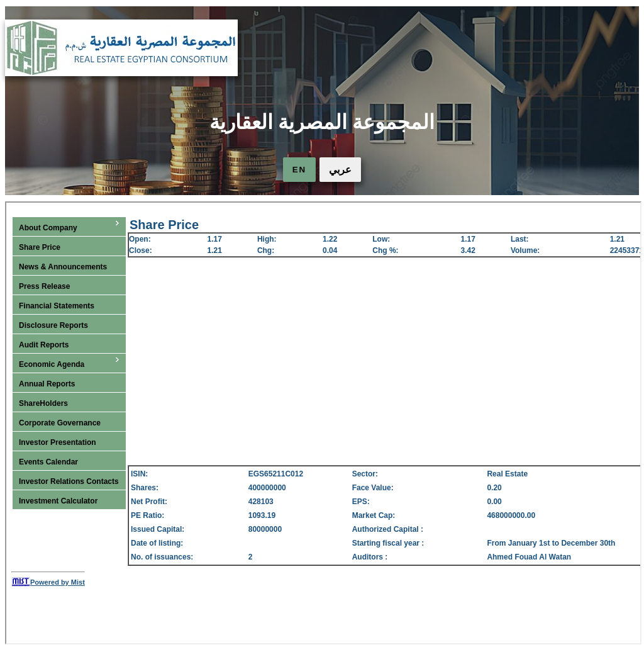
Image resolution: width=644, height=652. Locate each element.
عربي (340, 170)
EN (300, 170)
